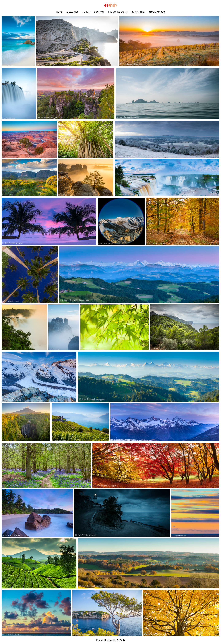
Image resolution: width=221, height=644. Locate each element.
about (86, 12)
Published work (118, 12)
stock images (157, 12)
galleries (73, 12)
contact (99, 12)
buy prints (138, 12)
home (59, 12)
